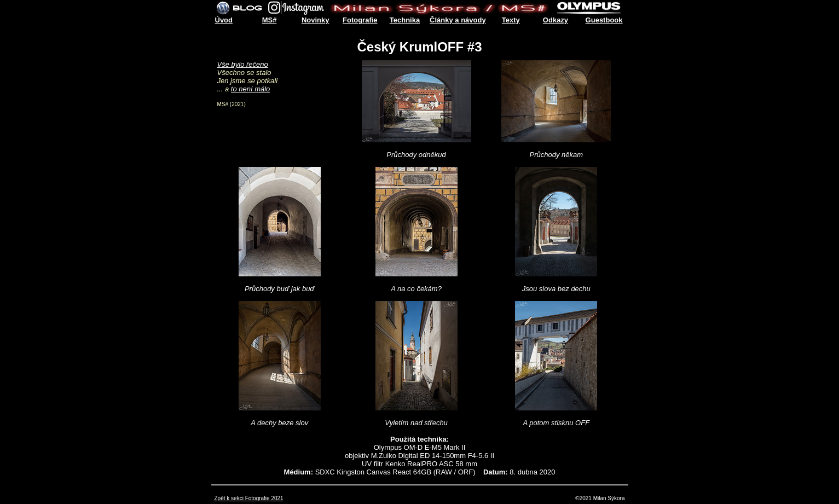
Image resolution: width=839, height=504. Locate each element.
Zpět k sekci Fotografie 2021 (249, 498)
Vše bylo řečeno (243, 64)
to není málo (251, 89)
